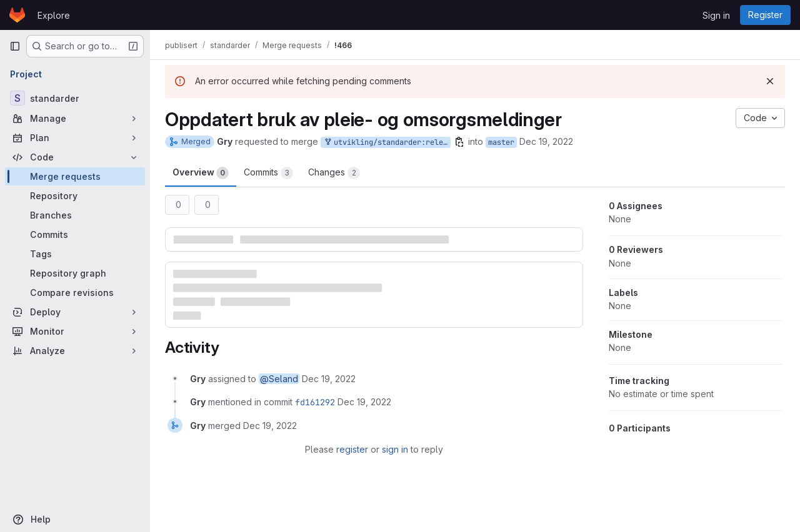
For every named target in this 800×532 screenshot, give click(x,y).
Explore (54, 15)
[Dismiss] (770, 81)
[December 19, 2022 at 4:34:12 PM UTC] (329, 379)
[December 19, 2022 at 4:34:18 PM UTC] (364, 402)
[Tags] (75, 254)
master (501, 142)
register (352, 449)
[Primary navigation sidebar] (15, 46)
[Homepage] (17, 15)
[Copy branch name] (459, 142)
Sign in (716, 15)
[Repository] (75, 196)
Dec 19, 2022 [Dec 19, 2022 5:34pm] (546, 141)
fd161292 (315, 402)
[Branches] (75, 215)
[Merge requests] (75, 176)
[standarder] (75, 98)
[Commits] (75, 234)
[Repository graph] (75, 273)
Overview (201, 173)
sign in (395, 449)
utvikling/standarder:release (387, 143)
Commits (268, 173)
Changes (334, 173)
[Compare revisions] (75, 293)
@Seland (279, 379)
